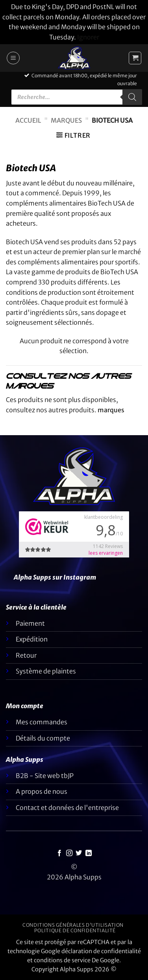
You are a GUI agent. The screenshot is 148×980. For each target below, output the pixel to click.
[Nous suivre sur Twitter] (79, 853)
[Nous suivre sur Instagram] (69, 853)
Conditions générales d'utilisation (73, 925)
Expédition (32, 639)
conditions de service (62, 960)
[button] (13, 58)
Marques (66, 120)
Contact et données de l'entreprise (67, 808)
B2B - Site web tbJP (45, 776)
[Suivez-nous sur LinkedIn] (89, 853)
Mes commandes (42, 722)
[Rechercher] (132, 97)
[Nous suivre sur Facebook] (59, 853)
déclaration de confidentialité (101, 951)
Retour (26, 655)
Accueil (28, 120)
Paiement (30, 623)
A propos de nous (42, 791)
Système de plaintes (46, 671)
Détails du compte (43, 738)
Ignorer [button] (88, 37)
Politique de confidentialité (75, 930)
